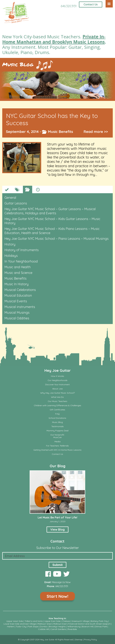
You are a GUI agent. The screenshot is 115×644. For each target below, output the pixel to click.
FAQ (57, 414)
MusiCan (57, 437)
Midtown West (45, 624)
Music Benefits (60, 132)
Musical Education (18, 295)
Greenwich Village (80, 621)
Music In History (17, 284)
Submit (57, 565)
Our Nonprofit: (57, 435)
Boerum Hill (88, 626)
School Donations (57, 418)
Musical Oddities (17, 318)
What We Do (57, 397)
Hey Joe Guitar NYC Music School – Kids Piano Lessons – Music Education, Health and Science (52, 231)
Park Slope (33, 626)
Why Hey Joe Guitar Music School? (57, 393)
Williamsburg (74, 626)
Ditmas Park (101, 626)
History (10, 244)
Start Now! (57, 596)
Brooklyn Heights (57, 626)
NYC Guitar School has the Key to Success (52, 119)
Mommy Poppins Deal (57, 431)
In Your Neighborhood (21, 261)
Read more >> (96, 132)
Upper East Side (52, 621)
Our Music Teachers (57, 401)
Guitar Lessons (16, 203)
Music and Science (18, 273)
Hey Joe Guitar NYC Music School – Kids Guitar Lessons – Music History (52, 221)
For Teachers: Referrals (57, 446)
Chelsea (66, 621)
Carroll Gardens (58, 629)
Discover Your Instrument (57, 385)
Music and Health (18, 267)
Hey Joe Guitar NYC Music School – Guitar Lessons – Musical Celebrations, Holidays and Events (50, 211)
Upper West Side (15, 621)
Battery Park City (99, 621)
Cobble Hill (43, 629)
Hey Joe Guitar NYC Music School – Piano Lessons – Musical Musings (57, 239)
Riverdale (72, 629)
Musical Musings (17, 312)
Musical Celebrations (20, 290)
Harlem (11, 626)
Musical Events (16, 301)
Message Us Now (61, 582)
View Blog (57, 529)
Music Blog (18, 64)
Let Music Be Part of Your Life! (57, 517)
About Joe (57, 389)
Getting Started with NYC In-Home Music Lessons (57, 450)
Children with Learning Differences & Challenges (57, 406)
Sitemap (79, 640)
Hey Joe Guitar (57, 370)
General (10, 198)
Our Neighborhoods (57, 380)
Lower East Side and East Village (20, 624)
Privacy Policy (90, 640)
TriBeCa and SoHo (34, 621)
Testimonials (57, 426)
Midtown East (60, 624)
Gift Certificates (57, 410)
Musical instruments (20, 307)
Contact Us (91, 4)
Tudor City (21, 626)
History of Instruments (22, 250)
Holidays (11, 256)
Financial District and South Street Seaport (89, 624)
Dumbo (44, 626)
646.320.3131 (69, 6)
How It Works (57, 376)
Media (57, 442)
